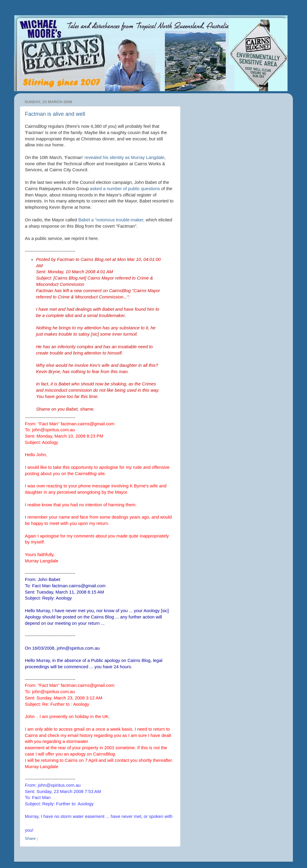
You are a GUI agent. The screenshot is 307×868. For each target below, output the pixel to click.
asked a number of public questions (125, 189)
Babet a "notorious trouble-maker (111, 220)
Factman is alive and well (55, 114)
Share (30, 838)
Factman (66, 259)
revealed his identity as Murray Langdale (125, 157)
